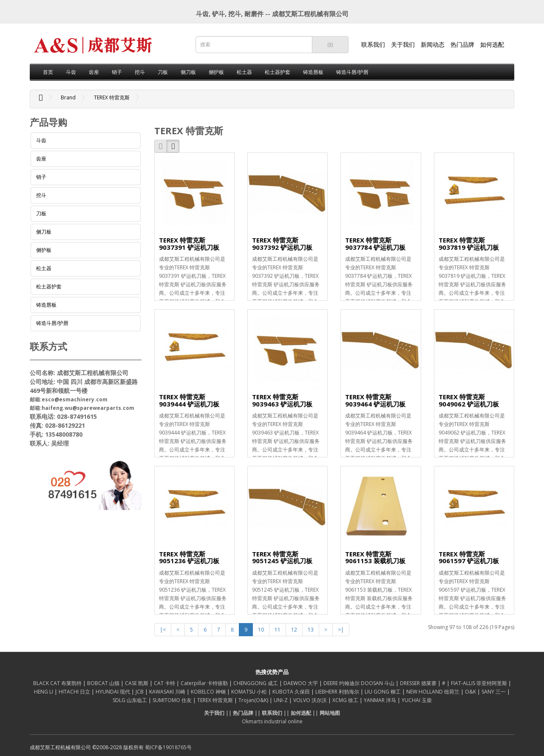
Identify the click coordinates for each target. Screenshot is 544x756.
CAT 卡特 (165, 683)
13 (311, 630)
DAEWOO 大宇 (301, 683)
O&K (471, 692)
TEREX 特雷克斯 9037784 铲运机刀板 (375, 244)
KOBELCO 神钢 (209, 692)
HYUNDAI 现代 (113, 692)
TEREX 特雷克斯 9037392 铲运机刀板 (282, 244)
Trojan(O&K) (254, 700)
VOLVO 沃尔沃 (311, 700)
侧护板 (216, 72)
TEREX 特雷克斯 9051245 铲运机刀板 (282, 557)
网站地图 (330, 713)
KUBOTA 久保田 (292, 692)
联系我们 (373, 44)
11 (278, 630)
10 (261, 630)
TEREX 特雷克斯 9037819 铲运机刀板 (469, 244)
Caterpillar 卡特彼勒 (205, 683)
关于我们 (403, 44)
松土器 (244, 72)
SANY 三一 (494, 692)
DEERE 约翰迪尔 (342, 683)
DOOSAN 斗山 (378, 683)
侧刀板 (188, 72)
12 (294, 630)
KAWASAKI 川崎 (168, 692)
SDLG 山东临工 (130, 700)
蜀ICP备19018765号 (168, 747)
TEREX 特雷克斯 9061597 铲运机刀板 (469, 557)
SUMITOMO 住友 (173, 700)
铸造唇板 (313, 72)
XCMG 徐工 (346, 700)
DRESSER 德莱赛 (419, 683)
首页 (48, 72)
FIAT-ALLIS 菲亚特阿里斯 (480, 683)
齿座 (94, 72)
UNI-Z (281, 700)
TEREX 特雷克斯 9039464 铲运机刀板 (375, 400)
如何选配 (492, 44)
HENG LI (44, 692)
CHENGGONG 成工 (256, 683)
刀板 (163, 72)
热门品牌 (462, 44)
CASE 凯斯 (137, 683)
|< (163, 630)
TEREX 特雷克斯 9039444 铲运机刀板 (189, 400)
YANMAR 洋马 (381, 700)
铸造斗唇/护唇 (352, 72)
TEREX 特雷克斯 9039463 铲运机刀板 (282, 400)
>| (341, 630)
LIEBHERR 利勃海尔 (338, 692)
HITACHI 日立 (75, 692)
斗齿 (71, 72)
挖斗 (140, 72)
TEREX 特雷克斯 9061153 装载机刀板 (375, 557)
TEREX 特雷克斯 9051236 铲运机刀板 (189, 557)
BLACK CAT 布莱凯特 (58, 683)
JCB (140, 692)
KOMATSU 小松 (250, 692)
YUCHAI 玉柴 (417, 700)
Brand (68, 97)
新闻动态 (433, 44)
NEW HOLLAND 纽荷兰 (433, 692)
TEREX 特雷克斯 (112, 97)
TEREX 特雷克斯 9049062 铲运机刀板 (469, 400)
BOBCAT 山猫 (104, 683)
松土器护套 (278, 72)
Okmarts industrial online (272, 721)
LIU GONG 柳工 (383, 692)
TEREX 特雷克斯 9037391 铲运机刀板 (189, 244)
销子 (117, 72)
